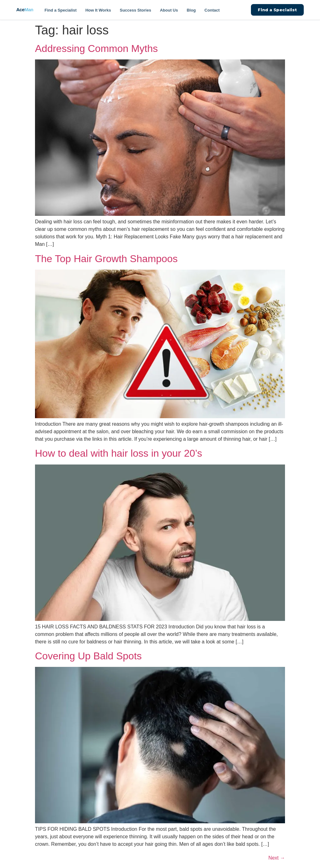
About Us (169, 10)
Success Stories (135, 10)
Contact (212, 10)
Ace (25, 10)
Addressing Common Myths (96, 48)
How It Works (98, 10)
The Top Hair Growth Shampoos (106, 259)
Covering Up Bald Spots (88, 656)
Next (277, 858)
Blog (191, 10)
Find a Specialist (61, 10)
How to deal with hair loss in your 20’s (119, 453)
